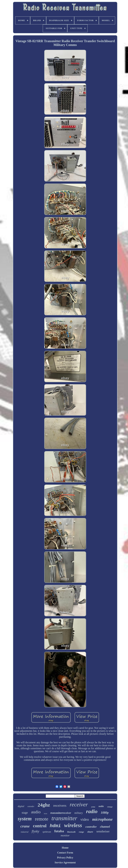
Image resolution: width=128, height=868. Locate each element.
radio (92, 811)
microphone (102, 819)
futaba (59, 831)
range (81, 832)
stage (25, 813)
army (93, 807)
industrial (25, 832)
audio (36, 812)
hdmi (55, 826)
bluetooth (72, 832)
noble (101, 806)
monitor (65, 835)
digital (21, 806)
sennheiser (103, 831)
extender (31, 806)
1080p (105, 813)
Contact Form (65, 853)
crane (25, 826)
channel (105, 827)
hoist (45, 814)
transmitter (64, 818)
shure (90, 832)
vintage (110, 807)
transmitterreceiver (61, 813)
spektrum (47, 832)
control (40, 826)
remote (42, 819)
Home (65, 848)
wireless (73, 825)
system (25, 819)
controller (91, 827)
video (85, 819)
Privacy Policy (65, 858)
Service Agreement (65, 862)
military (79, 813)
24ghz (44, 805)
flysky (35, 831)
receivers (60, 805)
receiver (79, 804)
